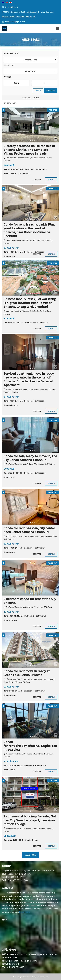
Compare (37, 180)
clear (38, 91)
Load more (31, 855)
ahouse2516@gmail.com (14, 22)
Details (51, 180)
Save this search (31, 98)
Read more (25, 912)
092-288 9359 (10, 7)
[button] (31, 60)
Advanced (51, 91)
